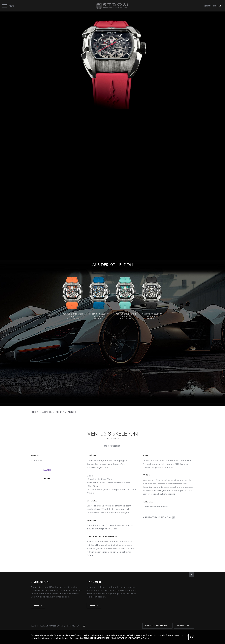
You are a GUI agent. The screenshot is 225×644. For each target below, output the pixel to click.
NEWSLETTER (184, 626)
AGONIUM (60, 412)
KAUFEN (48, 470)
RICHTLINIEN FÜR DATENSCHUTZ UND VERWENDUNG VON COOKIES (110, 638)
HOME (33, 412)
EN (214, 6)
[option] (73, 298)
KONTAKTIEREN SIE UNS (157, 626)
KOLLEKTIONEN (46, 412)
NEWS (33, 626)
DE (220, 6)
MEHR (38, 606)
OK (191, 637)
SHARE (48, 478)
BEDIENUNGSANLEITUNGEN (51, 626)
